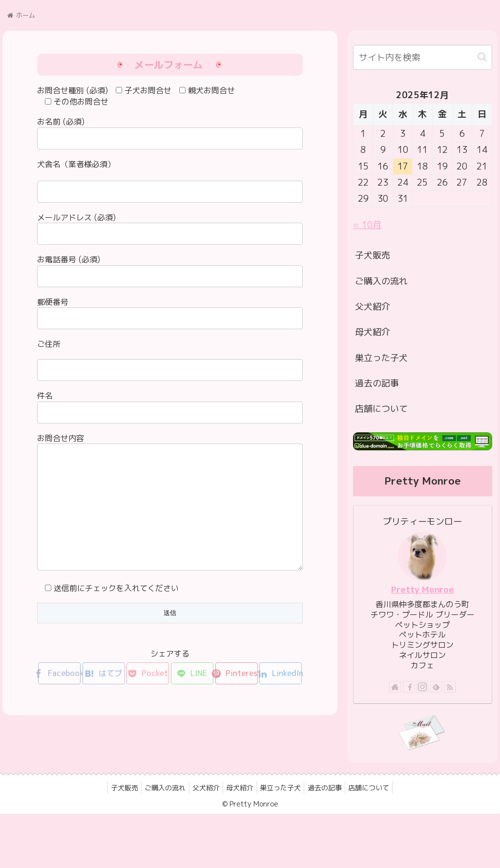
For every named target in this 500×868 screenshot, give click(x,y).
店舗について (381, 409)
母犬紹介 (373, 332)
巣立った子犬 (381, 358)
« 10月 (367, 225)
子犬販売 (373, 255)
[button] (482, 57)
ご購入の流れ (381, 281)
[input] (423, 57)
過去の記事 (377, 383)
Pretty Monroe (423, 589)
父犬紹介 (373, 307)
